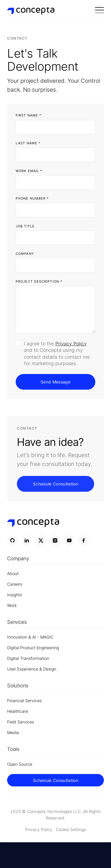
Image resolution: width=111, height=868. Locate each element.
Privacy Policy (71, 344)
